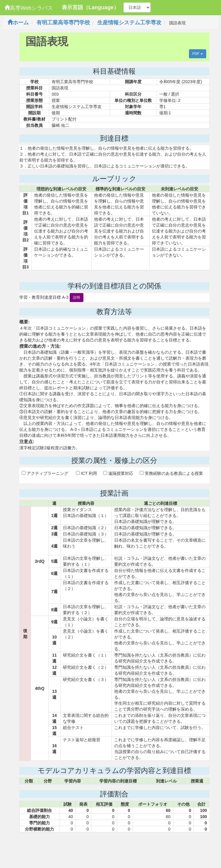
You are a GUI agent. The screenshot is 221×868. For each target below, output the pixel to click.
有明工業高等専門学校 (63, 23)
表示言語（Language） (90, 7)
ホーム (18, 23)
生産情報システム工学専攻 (129, 23)
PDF (197, 54)
